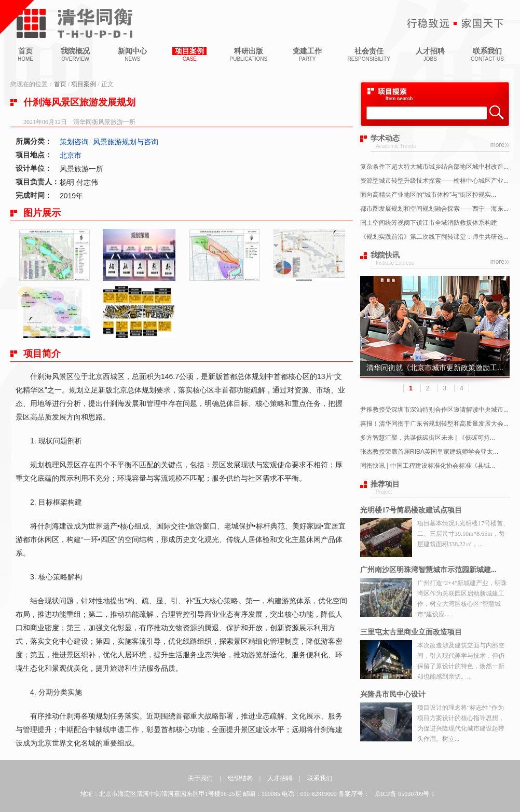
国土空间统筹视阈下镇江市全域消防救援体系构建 (429, 223)
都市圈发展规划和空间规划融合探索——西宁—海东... (434, 209)
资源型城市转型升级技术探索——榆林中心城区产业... (434, 181)
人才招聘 (280, 778)
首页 (60, 84)
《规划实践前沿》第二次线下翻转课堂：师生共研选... (434, 237)
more (497, 145)
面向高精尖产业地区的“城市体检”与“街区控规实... (428, 195)
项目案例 (84, 84)
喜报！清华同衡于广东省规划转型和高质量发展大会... (434, 424)
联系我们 (320, 778)
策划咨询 (74, 142)
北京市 (71, 155)
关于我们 (200, 778)
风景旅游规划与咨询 (126, 142)
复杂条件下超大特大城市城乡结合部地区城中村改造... (434, 167)
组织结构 (240, 778)
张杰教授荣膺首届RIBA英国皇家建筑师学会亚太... (429, 452)
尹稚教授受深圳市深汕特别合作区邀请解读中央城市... (434, 410)
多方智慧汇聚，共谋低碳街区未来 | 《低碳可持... (428, 438)
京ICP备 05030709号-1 (405, 794)
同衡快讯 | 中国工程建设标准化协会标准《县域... (428, 466)
